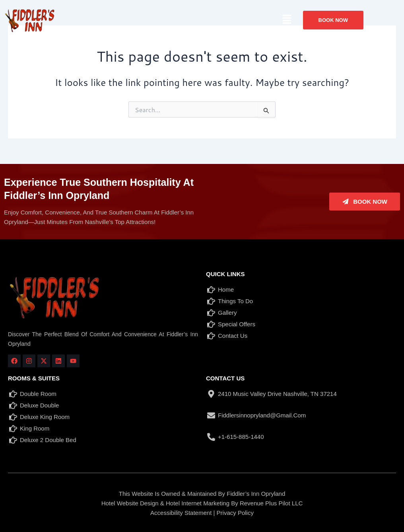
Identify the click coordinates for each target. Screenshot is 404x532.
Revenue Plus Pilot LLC (271, 503)
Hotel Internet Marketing (198, 503)
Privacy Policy (235, 513)
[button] (287, 20)
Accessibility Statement (181, 513)
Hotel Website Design (130, 503)
